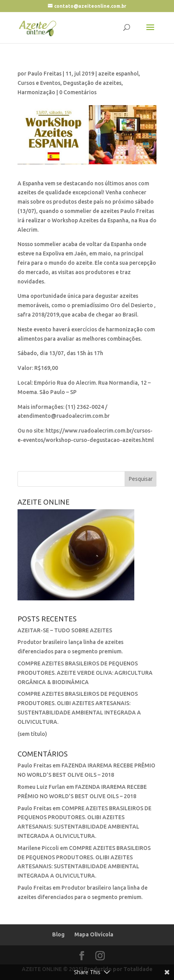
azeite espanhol (118, 74)
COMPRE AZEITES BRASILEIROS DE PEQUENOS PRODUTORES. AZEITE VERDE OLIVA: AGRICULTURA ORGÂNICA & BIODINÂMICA (85, 673)
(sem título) (32, 734)
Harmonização (36, 92)
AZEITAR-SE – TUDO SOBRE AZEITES (65, 630)
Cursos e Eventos (39, 83)
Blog (58, 934)
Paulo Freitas (45, 74)
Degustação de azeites (92, 83)
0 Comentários (78, 92)
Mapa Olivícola (94, 934)
